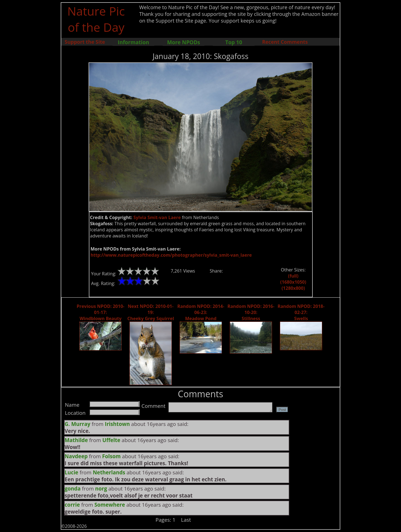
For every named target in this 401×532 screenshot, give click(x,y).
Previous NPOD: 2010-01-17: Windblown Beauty (100, 312)
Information (134, 42)
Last (186, 520)
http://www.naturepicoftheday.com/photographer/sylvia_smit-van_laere (171, 255)
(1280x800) (293, 288)
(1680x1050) (293, 282)
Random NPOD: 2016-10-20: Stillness (251, 312)
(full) (293, 276)
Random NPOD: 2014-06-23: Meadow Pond (201, 312)
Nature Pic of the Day (96, 19)
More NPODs (184, 42)
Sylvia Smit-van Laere (157, 217)
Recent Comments (285, 42)
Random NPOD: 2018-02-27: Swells (301, 312)
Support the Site (85, 42)
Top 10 (234, 42)
